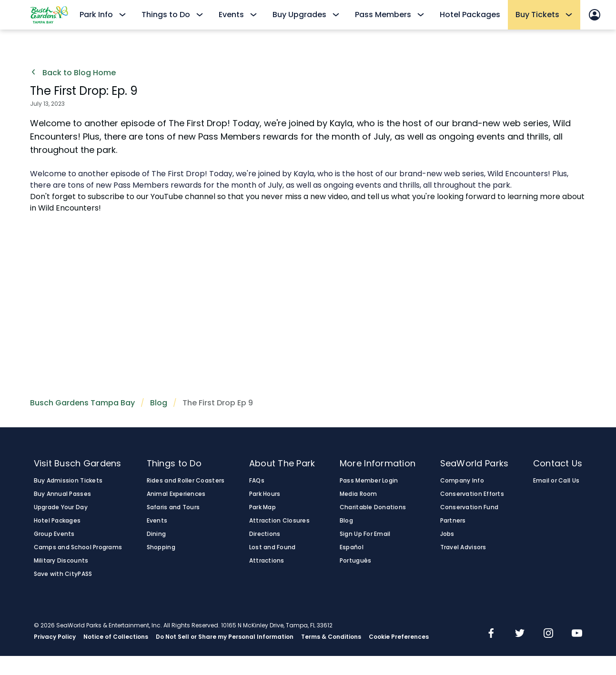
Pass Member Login (369, 481)
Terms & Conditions (331, 637)
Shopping (161, 547)
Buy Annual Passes (63, 494)
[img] (491, 634)
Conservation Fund (470, 507)
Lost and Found (273, 547)
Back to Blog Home (73, 73)
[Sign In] (595, 15)
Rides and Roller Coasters (186, 481)
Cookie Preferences (399, 637)
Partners (453, 521)
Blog (159, 403)
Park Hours (265, 494)
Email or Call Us (556, 481)
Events (157, 521)
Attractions (267, 561)
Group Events (54, 534)
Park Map (263, 507)
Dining (157, 534)
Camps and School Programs (78, 547)
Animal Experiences (176, 494)
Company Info (462, 481)
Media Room (358, 494)
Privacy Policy (55, 637)
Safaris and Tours (173, 507)
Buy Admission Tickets (68, 481)
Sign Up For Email (365, 534)
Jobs (447, 534)
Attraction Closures (279, 521)
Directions (265, 534)
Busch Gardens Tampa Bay (82, 403)
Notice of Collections (116, 637)
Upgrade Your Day (61, 507)
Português (355, 561)
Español (352, 547)
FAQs (257, 481)
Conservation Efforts (472, 494)
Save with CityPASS (63, 574)
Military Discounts (61, 561)
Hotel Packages (470, 15)
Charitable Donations (373, 507)
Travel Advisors (463, 547)
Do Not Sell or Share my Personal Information (225, 637)
